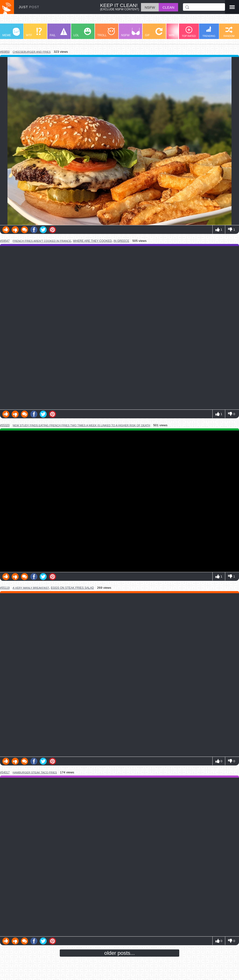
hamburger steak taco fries (35, 772)
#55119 (5, 588)
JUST (29, 7)
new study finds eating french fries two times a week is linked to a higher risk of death (81, 425)
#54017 (5, 772)
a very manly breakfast (31, 588)
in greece (121, 241)
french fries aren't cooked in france (42, 241)
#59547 (5, 241)
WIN (178, 32)
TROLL (106, 32)
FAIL (58, 32)
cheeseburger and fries (32, 52)
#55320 (5, 425)
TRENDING (209, 32)
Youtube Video (119, 501)
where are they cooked (92, 241)
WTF (34, 32)
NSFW (130, 32)
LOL (82, 32)
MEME (11, 32)
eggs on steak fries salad (72, 588)
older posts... (120, 953)
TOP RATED (189, 32)
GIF (154, 32)
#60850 (5, 52)
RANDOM (229, 32)
